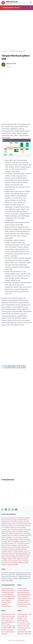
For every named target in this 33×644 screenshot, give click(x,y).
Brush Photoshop (26, 594)
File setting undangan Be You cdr (22, 541)
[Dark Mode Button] (31, 3)
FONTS (4, 614)
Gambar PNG (5, 618)
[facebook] (6, 367)
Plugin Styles (12, 626)
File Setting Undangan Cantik (13, 520)
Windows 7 (21, 634)
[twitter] (10, 367)
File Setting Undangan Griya (10, 526)
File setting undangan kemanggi (11, 549)
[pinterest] (21, 367)
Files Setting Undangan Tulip (10, 555)
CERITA (20, 596)
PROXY (4, 624)
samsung (4, 634)
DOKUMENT (21, 600)
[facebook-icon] (6, 510)
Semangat (10, 630)
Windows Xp (28, 634)
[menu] (3, 3)
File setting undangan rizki (23, 553)
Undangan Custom (17, 561)
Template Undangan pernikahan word (8, 592)
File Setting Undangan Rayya (15, 533)
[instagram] (13, 510)
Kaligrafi (8, 620)
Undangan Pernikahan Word (20, 563)
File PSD (25, 606)
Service (12, 632)
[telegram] (17, 367)
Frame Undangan (10, 616)
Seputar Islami (6, 632)
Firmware (9, 614)
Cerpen (20, 598)
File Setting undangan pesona (15, 539)
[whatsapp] (13, 367)
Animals (24, 589)
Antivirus (20, 590)
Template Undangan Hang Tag (14, 557)
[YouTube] (16, 510)
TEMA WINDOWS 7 (23, 614)
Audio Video (26, 590)
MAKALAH (12, 622)
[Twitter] (2, 510)
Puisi (3, 628)
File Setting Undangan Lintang (20, 530)
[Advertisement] (16, 30)
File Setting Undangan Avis (9, 518)
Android (20, 589)
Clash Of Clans (26, 598)
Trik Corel (20, 630)
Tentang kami (26, 628)
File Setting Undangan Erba (19, 522)
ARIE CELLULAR (12, 2)
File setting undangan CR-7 (9, 543)
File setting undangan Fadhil (13, 545)
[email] (24, 367)
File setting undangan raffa (19, 551)
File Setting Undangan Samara (21, 535)
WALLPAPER (28, 632)
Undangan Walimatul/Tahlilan (10, 565)
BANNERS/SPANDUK (23, 592)
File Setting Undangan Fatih (24, 524)
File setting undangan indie (22, 547)
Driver (26, 604)
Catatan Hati (26, 596)
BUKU (19, 594)
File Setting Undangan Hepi (11, 528)
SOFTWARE (8, 628)
